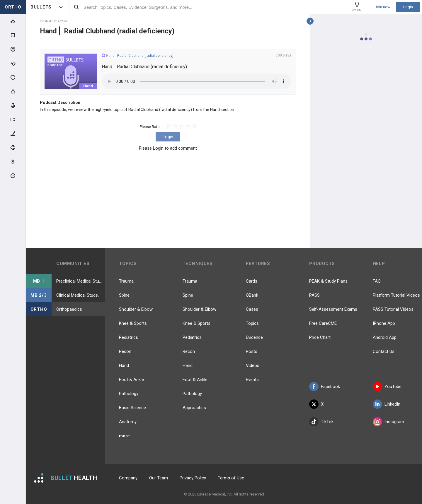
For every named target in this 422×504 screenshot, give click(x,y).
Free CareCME (323, 323)
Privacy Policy (193, 478)
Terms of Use (231, 478)
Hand (124, 365)
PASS (314, 295)
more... (126, 436)
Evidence (254, 337)
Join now (383, 7)
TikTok (321, 422)
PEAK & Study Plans (328, 281)
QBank (252, 295)
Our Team (159, 478)
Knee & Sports (133, 323)
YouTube (387, 387)
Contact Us (384, 351)
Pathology (129, 394)
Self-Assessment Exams (333, 309)
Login (408, 7)
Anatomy (128, 422)
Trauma (126, 281)
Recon (125, 351)
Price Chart (320, 337)
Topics (252, 323)
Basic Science (132, 408)
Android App (385, 337)
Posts (252, 351)
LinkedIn (387, 404)
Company (128, 478)
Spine (124, 295)
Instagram (388, 422)
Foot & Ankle (131, 380)
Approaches (194, 408)
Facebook (325, 387)
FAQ (377, 281)
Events (252, 380)
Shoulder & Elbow (136, 309)
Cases (252, 309)
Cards (252, 281)
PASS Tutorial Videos (393, 309)
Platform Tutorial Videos (396, 295)
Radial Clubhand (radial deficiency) (145, 56)
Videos (253, 365)
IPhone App (384, 323)
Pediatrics (129, 337)
